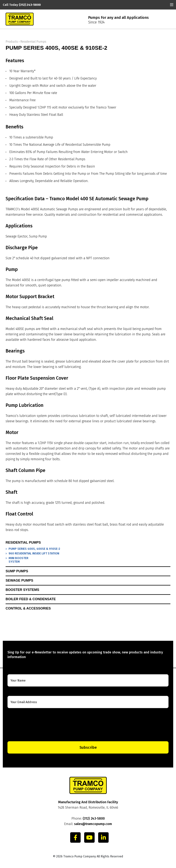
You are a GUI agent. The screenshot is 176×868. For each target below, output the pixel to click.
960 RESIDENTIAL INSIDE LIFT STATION (34, 553)
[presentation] (88, 725)
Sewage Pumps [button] (19, 580)
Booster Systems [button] (22, 590)
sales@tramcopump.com (93, 824)
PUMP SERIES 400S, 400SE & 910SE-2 (34, 549)
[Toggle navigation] (172, 5)
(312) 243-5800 (94, 818)
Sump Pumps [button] (17, 571)
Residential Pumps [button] (23, 542)
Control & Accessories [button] (28, 608)
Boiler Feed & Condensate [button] (31, 599)
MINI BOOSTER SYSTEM (18, 560)
